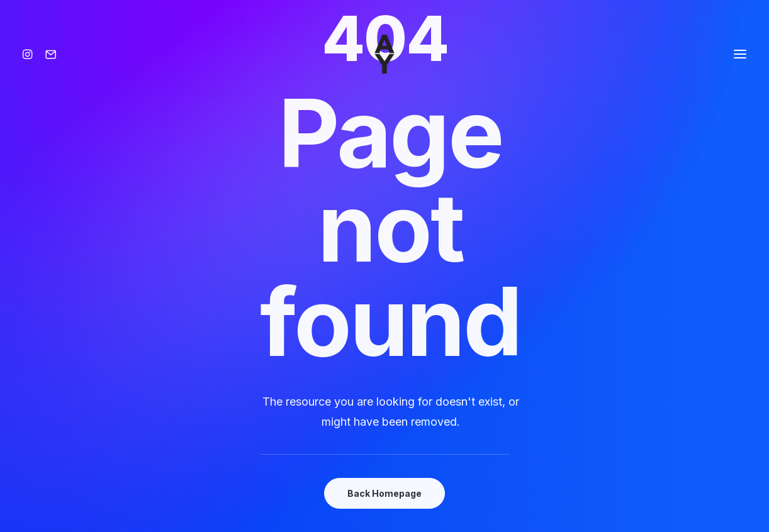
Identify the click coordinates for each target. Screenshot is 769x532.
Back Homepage (384, 493)
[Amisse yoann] (384, 54)
